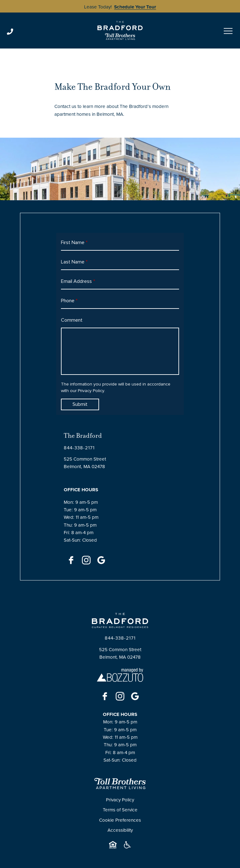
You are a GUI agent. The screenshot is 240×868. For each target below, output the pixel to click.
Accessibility (120, 830)
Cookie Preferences (120, 820)
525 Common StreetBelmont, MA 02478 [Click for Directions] (85, 463)
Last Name (74, 262)
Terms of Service (120, 810)
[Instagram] (86, 560)
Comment (72, 320)
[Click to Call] (48, 32)
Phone (69, 301)
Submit (80, 404)
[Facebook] (71, 560)
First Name (74, 243)
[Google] (101, 560)
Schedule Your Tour (135, 7)
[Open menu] (228, 31)
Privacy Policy (91, 391)
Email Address (78, 281)
